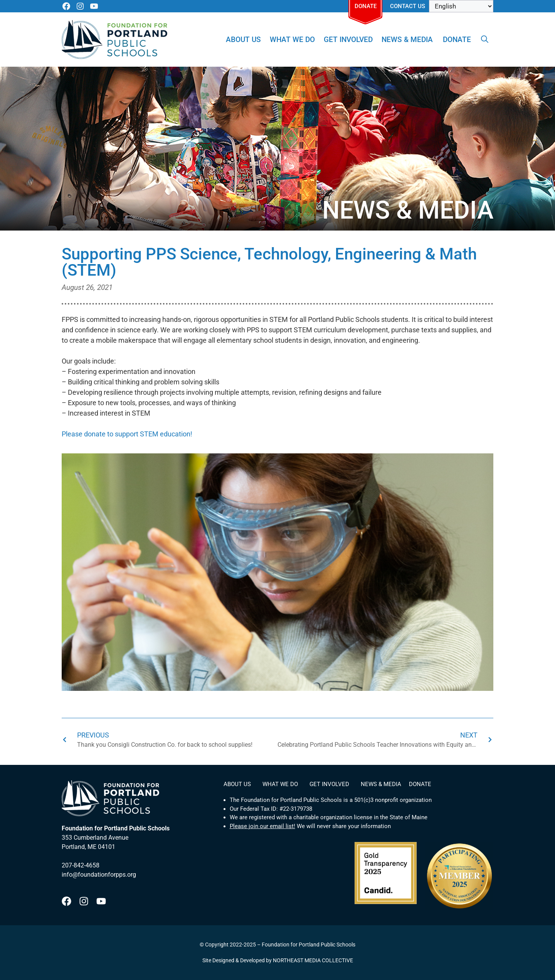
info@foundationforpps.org (99, 875)
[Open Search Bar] (485, 40)
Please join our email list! (262, 826)
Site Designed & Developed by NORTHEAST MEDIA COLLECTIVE (278, 960)
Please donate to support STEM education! (127, 434)
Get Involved (348, 40)
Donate (366, 6)
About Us (243, 40)
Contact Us (408, 6)
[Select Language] (461, 6)
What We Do (292, 40)
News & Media (407, 40)
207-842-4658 (81, 865)
